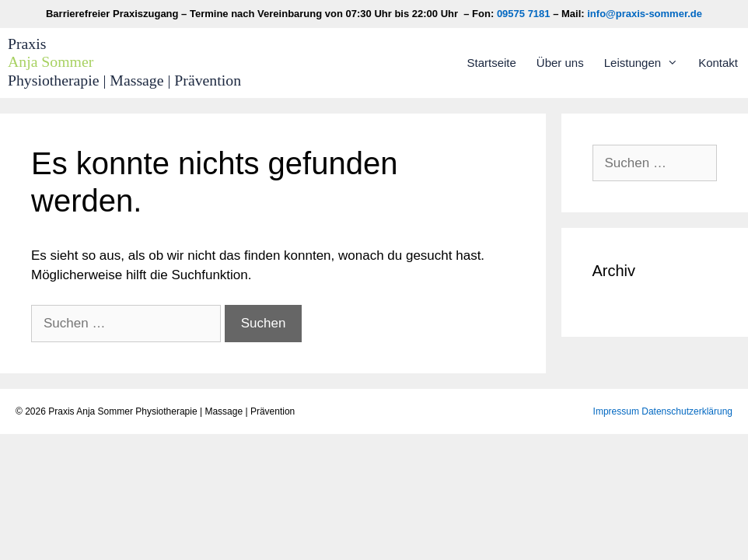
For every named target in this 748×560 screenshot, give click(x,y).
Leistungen (646, 63)
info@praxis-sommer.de (645, 14)
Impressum (616, 411)
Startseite (491, 63)
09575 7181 (524, 14)
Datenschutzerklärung (687, 411)
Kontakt (718, 63)
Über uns (560, 63)
